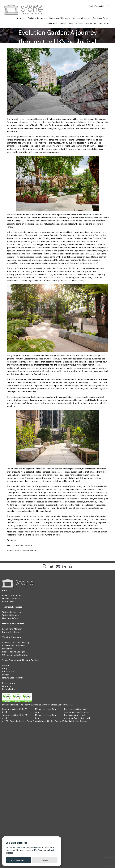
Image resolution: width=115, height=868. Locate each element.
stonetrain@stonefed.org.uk (77, 718)
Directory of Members (60, 18)
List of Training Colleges (13, 652)
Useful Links (8, 602)
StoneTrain (7, 649)
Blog (71, 24)
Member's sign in (95, 6)
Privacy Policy (8, 689)
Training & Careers (101, 18)
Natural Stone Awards (86, 24)
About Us (21, 18)
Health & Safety (10, 618)
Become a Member (81, 18)
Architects (52, 24)
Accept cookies (18, 860)
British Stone (8, 671)
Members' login (9, 683)
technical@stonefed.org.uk (76, 712)
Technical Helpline (11, 615)
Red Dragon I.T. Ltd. (60, 721)
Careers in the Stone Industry (16, 642)
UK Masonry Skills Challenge (15, 655)
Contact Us (104, 24)
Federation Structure (12, 595)
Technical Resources (37, 18)
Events (63, 24)
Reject (45, 860)
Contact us (7, 686)
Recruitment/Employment (14, 646)
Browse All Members (12, 632)
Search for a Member (12, 629)
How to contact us (11, 598)
